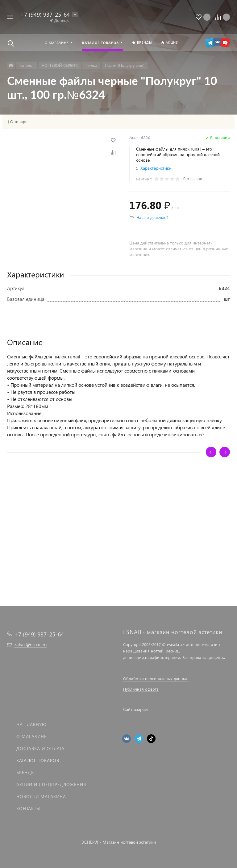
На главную (31, 724)
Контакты (28, 808)
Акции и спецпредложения (51, 784)
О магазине (31, 736)
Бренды (26, 772)
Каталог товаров (38, 760)
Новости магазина (41, 796)
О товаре (19, 122)
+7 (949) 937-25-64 (45, 14)
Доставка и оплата (40, 748)
